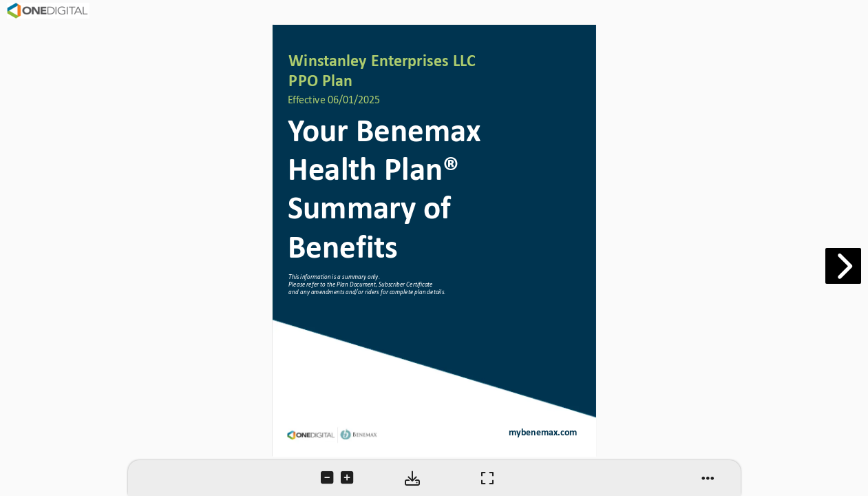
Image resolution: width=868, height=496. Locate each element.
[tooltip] (329, 479)
